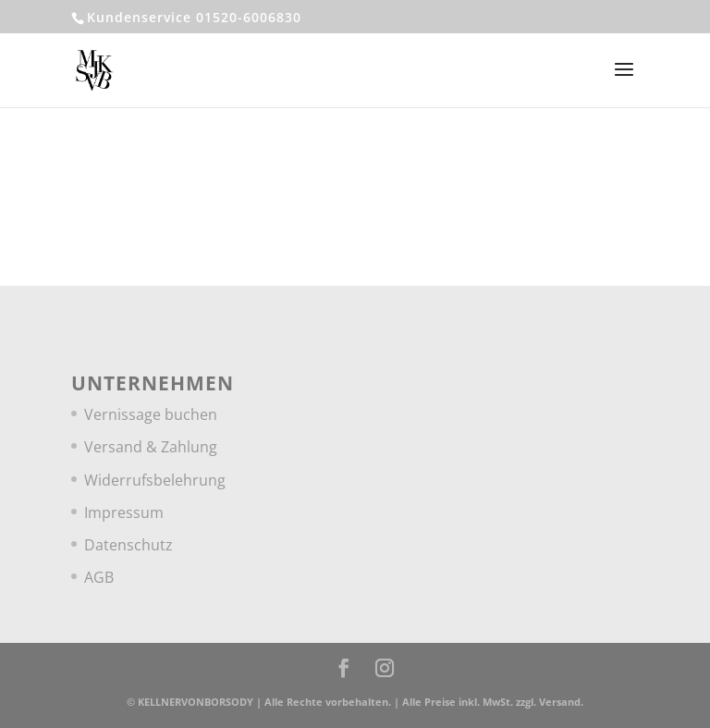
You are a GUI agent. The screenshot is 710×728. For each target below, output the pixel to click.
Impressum (124, 512)
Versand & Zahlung (151, 447)
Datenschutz (129, 545)
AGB (99, 577)
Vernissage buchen (151, 414)
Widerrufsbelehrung (155, 480)
